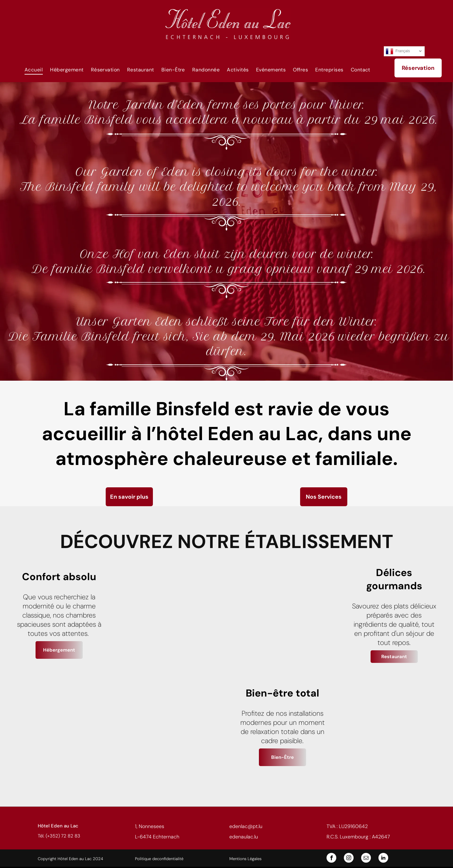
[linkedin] (383, 859)
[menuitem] (32, 69)
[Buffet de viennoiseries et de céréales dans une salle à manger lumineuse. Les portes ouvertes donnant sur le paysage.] (59, 728)
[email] (366, 859)
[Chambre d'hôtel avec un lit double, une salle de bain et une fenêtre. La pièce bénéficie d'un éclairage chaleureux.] (171, 616)
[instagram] (349, 859)
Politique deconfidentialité (159, 859)
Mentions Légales (245, 859)
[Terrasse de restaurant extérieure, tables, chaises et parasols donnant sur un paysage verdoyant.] (171, 728)
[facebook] (331, 859)
